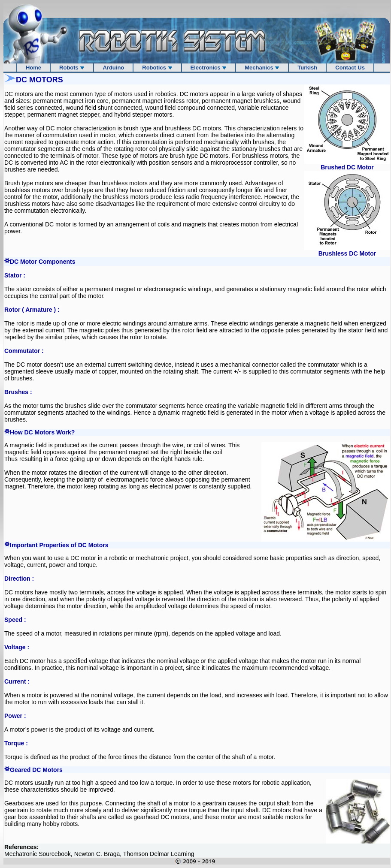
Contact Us (350, 68)
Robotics (157, 68)
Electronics (209, 68)
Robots (72, 68)
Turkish (307, 68)
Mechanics (262, 68)
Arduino (113, 68)
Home (33, 68)
